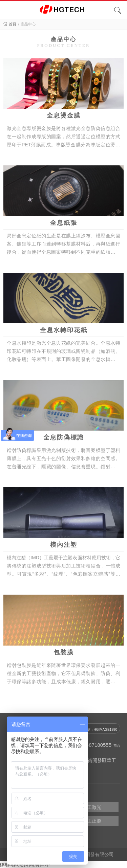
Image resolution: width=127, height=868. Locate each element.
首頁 (13, 24)
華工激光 (92, 807)
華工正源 (92, 821)
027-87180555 (95, 745)
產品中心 (28, 24)
